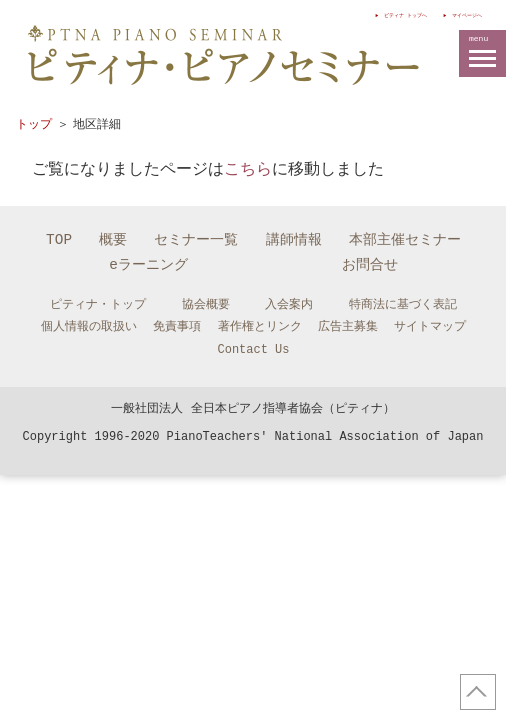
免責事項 (177, 326)
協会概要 (206, 304)
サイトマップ (430, 326)
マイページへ (446, 13)
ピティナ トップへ (325, 13)
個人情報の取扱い (89, 326)
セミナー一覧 (196, 239)
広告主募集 (348, 326)
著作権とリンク (260, 326)
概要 (113, 239)
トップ (34, 124)
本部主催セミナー (405, 239)
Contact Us (253, 349)
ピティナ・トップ (98, 304)
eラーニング (148, 264)
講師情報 (294, 239)
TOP (59, 239)
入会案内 (289, 304)
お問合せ (370, 264)
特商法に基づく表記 (403, 304)
